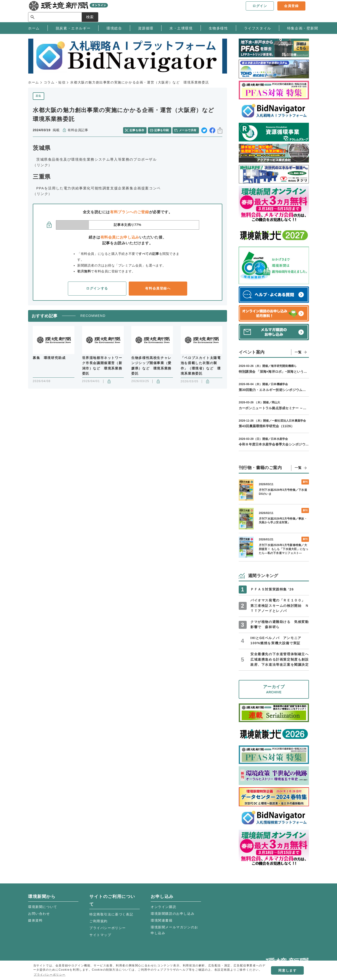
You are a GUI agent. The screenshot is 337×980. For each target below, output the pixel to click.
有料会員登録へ (158, 288)
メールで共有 (188, 130)
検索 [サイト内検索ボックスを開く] (300, 11)
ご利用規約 (99, 921)
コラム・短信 (55, 82)
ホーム (34, 82)
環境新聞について (43, 907)
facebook (212, 130)
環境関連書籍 (162, 920)
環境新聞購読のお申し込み (173, 914)
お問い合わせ (39, 914)
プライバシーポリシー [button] (50, 975)
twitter (204, 130)
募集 (38, 96)
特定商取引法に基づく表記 (111, 914)
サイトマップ (100, 935)
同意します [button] (287, 970)
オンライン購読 (163, 907)
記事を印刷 (162, 130)
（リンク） (42, 165)
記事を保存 (137, 130)
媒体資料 (35, 920)
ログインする (97, 288)
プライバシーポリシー (108, 928)
